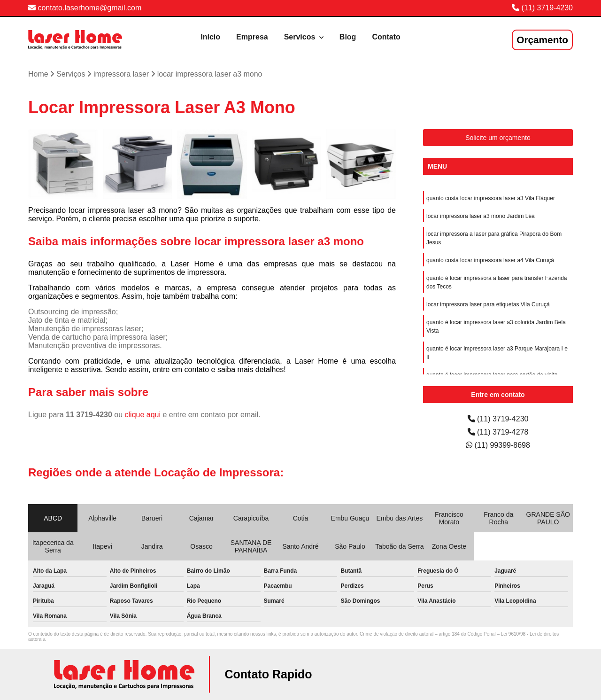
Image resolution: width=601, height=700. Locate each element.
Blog (348, 37)
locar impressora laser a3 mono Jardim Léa (481, 216)
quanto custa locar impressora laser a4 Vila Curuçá (490, 260)
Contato (386, 37)
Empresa (252, 37)
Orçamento (542, 40)
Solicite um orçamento (498, 138)
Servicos (301, 37)
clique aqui (143, 415)
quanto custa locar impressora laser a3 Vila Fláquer (491, 198)
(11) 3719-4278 (498, 432)
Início (210, 37)
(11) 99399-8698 (498, 445)
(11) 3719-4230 (547, 8)
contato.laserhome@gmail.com (85, 8)
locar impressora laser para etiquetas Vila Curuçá (488, 304)
